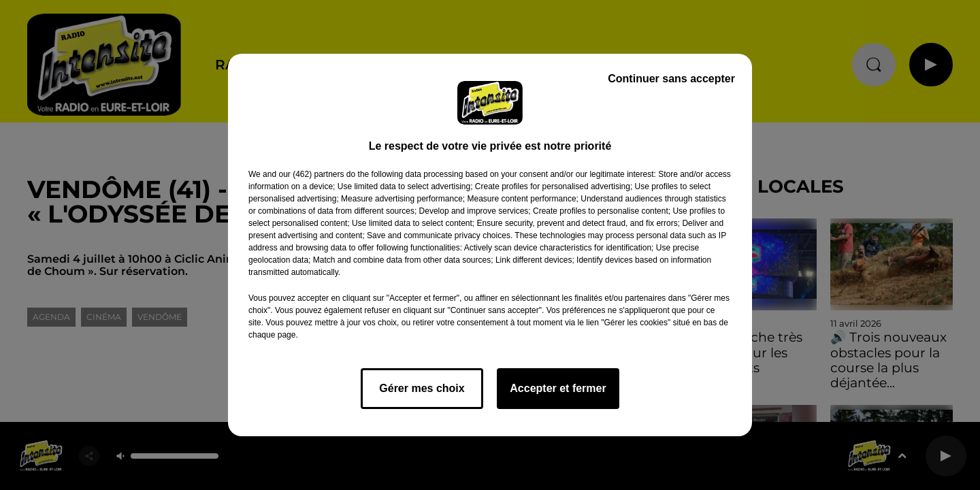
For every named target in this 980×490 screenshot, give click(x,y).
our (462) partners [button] (311, 174)
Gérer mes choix (422, 388)
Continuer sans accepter (671, 79)
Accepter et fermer (558, 388)
